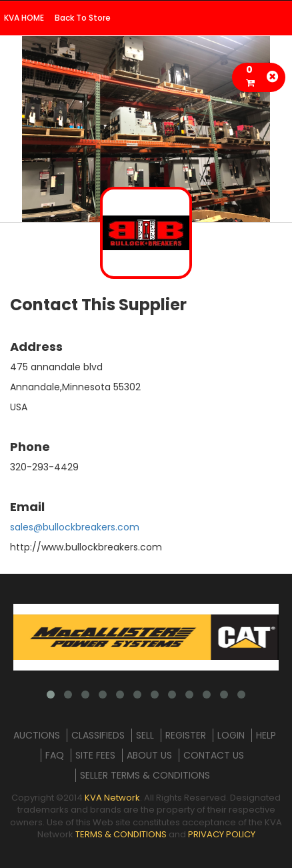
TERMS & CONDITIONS (121, 834)
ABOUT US (149, 755)
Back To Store (83, 18)
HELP (266, 735)
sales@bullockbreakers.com (75, 527)
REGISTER (186, 735)
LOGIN (231, 735)
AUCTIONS (37, 735)
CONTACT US (214, 755)
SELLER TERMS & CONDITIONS (145, 775)
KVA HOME (24, 18)
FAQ (55, 755)
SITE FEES (95, 755)
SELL (145, 735)
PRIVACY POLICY (222, 834)
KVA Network (112, 798)
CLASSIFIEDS (98, 735)
